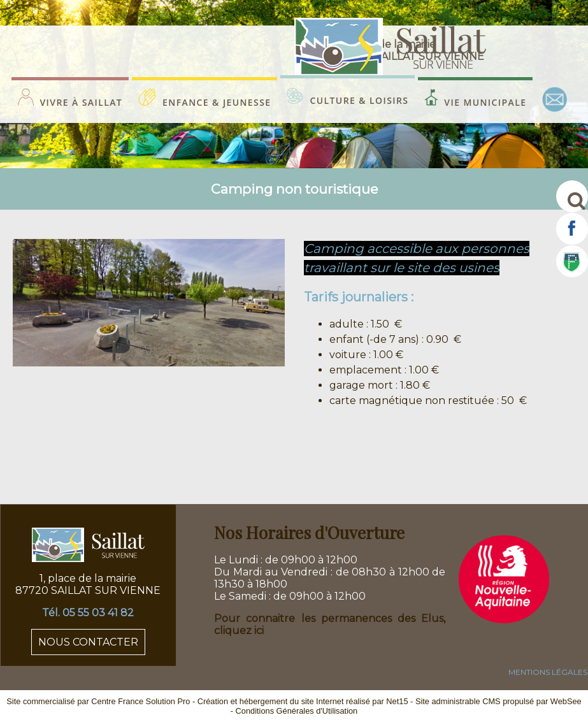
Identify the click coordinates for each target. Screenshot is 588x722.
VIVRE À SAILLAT (82, 102)
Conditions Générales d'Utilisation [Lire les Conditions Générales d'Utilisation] (297, 711)
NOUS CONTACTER (88, 642)
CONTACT (555, 99)
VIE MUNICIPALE (485, 102)
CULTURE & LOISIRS (359, 100)
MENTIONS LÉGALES (548, 672)
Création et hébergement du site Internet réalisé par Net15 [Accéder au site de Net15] (303, 701)
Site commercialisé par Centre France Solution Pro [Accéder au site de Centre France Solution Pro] (98, 701)
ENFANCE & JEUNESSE (217, 102)
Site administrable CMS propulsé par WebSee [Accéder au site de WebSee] (498, 701)
